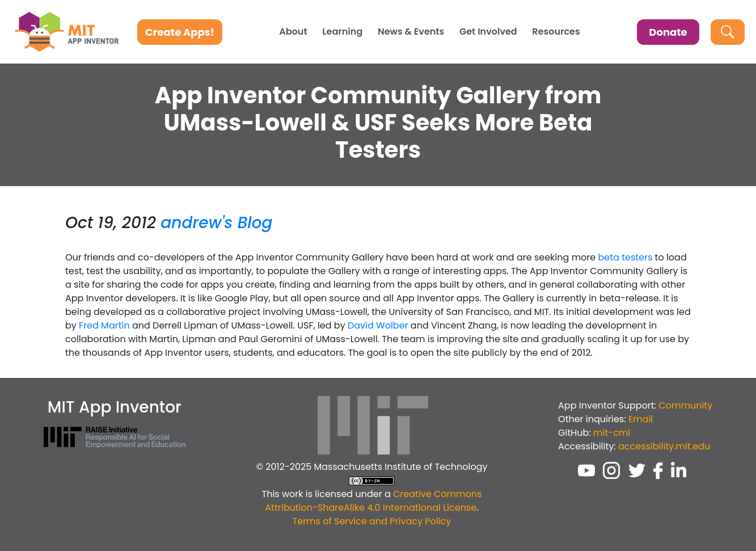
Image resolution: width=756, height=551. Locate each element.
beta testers (626, 257)
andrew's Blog (216, 223)
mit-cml (612, 433)
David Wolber (378, 325)
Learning (342, 32)
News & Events (411, 32)
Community (685, 405)
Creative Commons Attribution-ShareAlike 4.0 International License (373, 501)
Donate (668, 32)
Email (641, 419)
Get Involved (488, 32)
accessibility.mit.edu (664, 446)
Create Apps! (180, 32)
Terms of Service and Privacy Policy (372, 521)
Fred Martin (104, 325)
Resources (556, 32)
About (293, 32)
